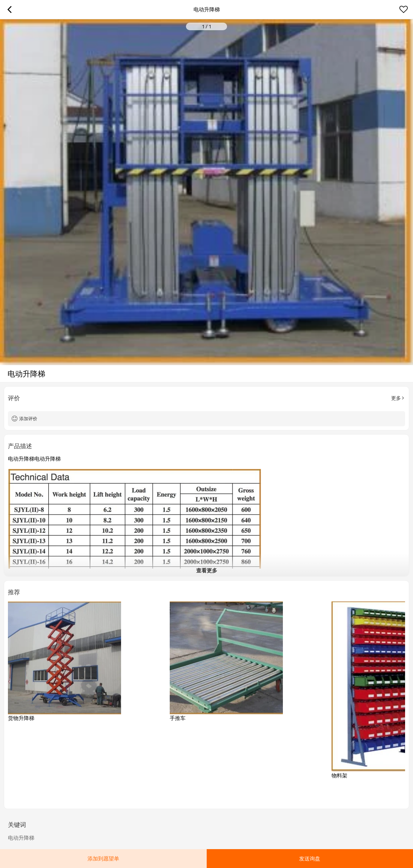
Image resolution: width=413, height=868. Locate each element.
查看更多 (207, 570)
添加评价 (28, 419)
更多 (396, 398)
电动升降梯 (21, 838)
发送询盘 (310, 858)
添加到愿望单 (103, 858)
